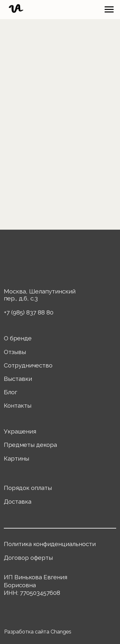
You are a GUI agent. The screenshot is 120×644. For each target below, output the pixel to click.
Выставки (18, 379)
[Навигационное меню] (109, 10)
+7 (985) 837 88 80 (29, 312)
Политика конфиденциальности (50, 544)
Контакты (18, 405)
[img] (23, 260)
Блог (11, 392)
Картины (16, 458)
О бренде (18, 338)
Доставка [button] (18, 501)
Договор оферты (28, 558)
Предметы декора (30, 445)
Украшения (20, 431)
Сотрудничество (28, 365)
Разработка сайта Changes (38, 632)
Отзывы (15, 352)
